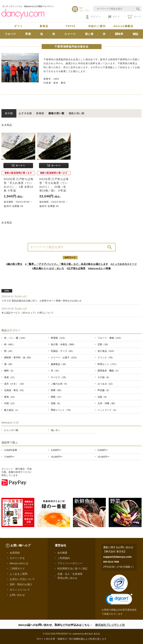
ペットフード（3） (108, 410)
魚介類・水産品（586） (63, 344)
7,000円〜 (9, 457)
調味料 (119, 34)
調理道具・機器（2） (109, 371)
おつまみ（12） (106, 384)
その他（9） (104, 377)
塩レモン (56, 430)
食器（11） (10, 377)
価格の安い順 (56, 113)
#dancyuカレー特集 (99, 268)
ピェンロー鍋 (11, 430)
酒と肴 (89, 34)
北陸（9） (103, 397)
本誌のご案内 (97, 26)
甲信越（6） (104, 390)
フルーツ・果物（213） (110, 338)
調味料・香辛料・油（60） (18, 358)
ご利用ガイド (17, 568)
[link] (119, 600)
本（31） (56, 371)
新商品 (44, 26)
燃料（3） (9, 371)
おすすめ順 (25, 113)
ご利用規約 (64, 558)
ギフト (19, 26)
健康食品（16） (59, 364)
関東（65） (57, 390)
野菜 (28, 34)
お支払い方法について (22, 579)
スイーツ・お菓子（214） (64, 358)
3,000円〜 (56, 450)
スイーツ (70, 34)
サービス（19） (59, 377)
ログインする (17, 558)
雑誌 (136, 34)
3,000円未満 (11, 450)
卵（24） (9, 351)
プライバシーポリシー (70, 563)
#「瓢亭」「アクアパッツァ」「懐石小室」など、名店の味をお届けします (67, 264)
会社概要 (62, 553)
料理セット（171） (108, 364)
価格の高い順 (77, 113)
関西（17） (57, 397)
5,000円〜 (103, 450)
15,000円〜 (103, 457)
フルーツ (10, 34)
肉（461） (10, 344)
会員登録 (15, 553)
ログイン (93, 17)
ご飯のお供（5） (60, 384)
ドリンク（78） (106, 358)
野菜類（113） (59, 338)
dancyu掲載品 (123, 26)
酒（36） (9, 364)
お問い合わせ (17, 595)
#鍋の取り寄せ (14, 264)
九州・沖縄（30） (107, 403)
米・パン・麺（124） (15, 338)
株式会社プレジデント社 (110, 625)
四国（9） (56, 403)
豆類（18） (103, 344)
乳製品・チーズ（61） (63, 351)
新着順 (40, 113)
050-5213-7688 (111, 562)
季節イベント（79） (61, 410)
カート (134, 17)
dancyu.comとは (19, 563)
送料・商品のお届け (21, 584)
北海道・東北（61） (15, 390)
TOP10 (71, 26)
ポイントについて (20, 590)
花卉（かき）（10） (15, 384)
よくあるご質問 (19, 574)
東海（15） (10, 397)
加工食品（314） (107, 351)
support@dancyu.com (117, 557)
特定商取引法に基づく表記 (72, 568)
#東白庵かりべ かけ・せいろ (48, 268)
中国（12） (10, 403)
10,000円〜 (57, 457)
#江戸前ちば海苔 (76, 268)
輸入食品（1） (12, 410)
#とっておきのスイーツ (124, 264)
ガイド (114, 17)
